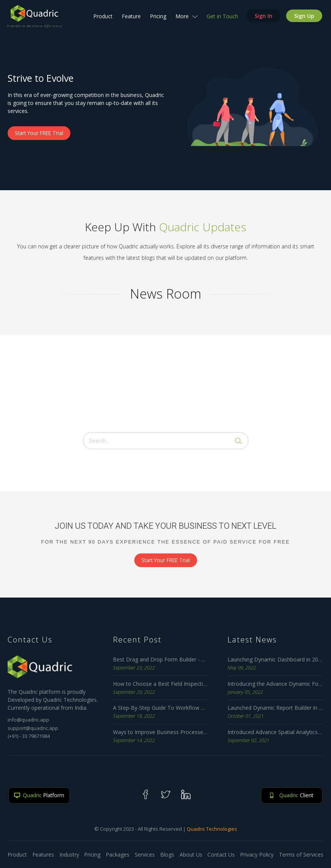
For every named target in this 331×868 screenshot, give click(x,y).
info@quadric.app (28, 720)
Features (43, 854)
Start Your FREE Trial (40, 133)
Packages (118, 854)
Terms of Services (301, 854)
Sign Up (303, 18)
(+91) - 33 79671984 (29, 736)
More (186, 19)
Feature (130, 19)
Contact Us (221, 854)
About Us (191, 854)
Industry (69, 854)
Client (292, 796)
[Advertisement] (165, 383)
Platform (39, 796)
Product (102, 19)
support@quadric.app (33, 728)
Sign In (263, 18)
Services (145, 854)
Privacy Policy (257, 854)
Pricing (157, 19)
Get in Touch (222, 19)
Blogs (167, 854)
